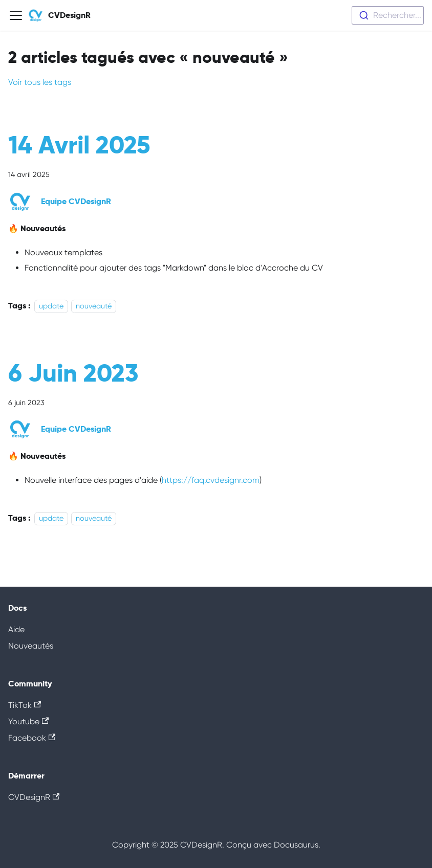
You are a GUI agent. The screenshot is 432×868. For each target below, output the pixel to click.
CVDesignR (34, 797)
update (51, 306)
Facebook (32, 738)
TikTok (25, 705)
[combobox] (388, 15)
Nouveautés (31, 646)
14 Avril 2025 (79, 145)
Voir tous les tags (40, 82)
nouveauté (94, 306)
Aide (16, 629)
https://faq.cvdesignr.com (211, 480)
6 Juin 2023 (73, 373)
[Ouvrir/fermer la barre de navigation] (16, 15)
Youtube (28, 721)
